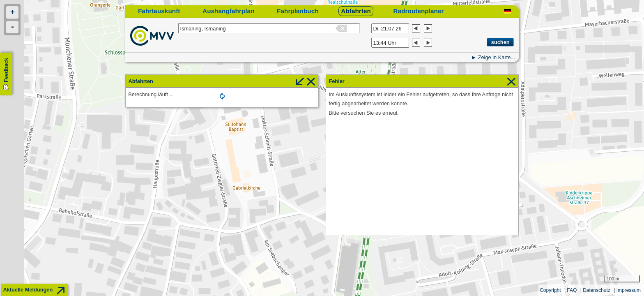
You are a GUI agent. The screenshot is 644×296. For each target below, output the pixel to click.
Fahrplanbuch (298, 11)
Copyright (550, 290)
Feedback (6, 70)
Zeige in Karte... (497, 57)
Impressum (629, 290)
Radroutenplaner (419, 11)
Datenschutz (597, 290)
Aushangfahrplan (228, 11)
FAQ (572, 290)
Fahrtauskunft (159, 11)
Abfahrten (356, 11)
